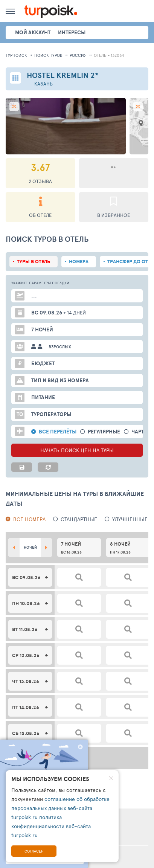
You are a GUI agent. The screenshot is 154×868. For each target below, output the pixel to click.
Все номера (29, 519)
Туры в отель (34, 262)
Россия (78, 55)
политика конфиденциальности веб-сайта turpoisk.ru (51, 826)
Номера (79, 262)
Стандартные (79, 519)
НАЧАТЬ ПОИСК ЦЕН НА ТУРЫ (77, 450)
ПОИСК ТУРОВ (48, 55)
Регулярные (104, 432)
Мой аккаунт (33, 32)
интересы (72, 32)
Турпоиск (16, 55)
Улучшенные (130, 519)
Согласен (34, 851)
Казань (43, 84)
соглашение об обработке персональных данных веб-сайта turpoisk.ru (60, 808)
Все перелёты (58, 432)
